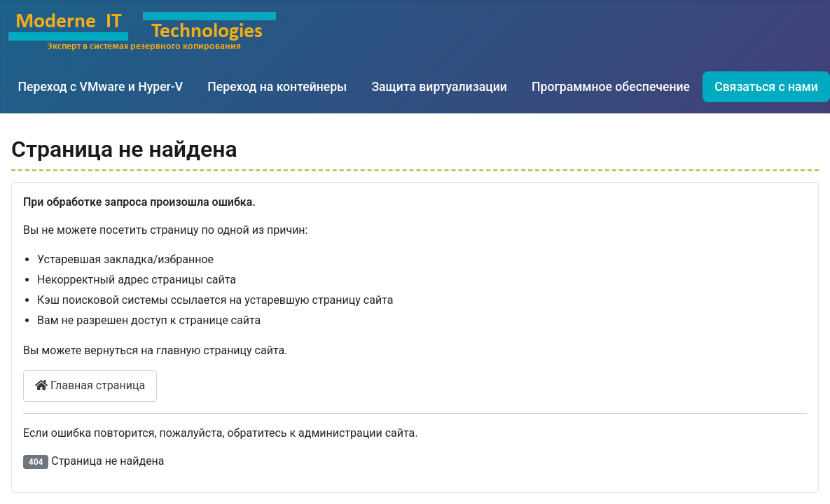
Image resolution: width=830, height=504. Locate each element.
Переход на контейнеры (277, 87)
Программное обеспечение (611, 87)
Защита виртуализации (439, 87)
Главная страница (90, 385)
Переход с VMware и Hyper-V (101, 87)
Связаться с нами (766, 87)
